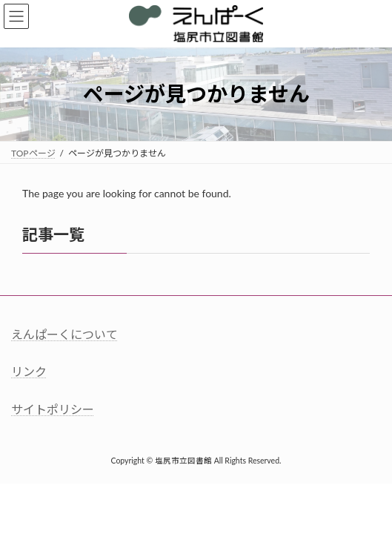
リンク (29, 371)
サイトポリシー (53, 408)
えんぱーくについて (64, 334)
